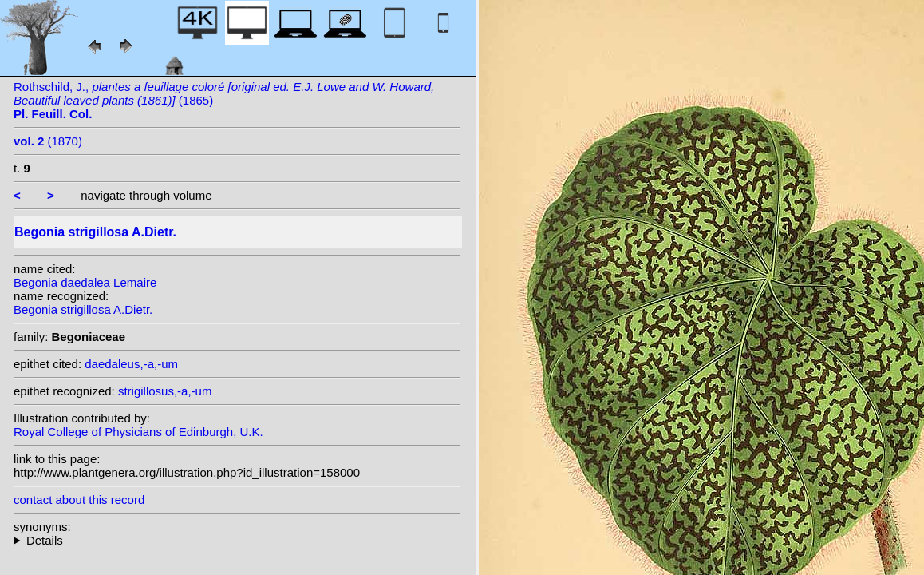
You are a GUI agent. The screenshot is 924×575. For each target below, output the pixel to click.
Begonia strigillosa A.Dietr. (83, 309)
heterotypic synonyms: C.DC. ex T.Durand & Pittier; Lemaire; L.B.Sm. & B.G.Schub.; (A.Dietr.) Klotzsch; (237, 540)
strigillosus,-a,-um (165, 391)
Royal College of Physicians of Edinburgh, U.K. (138, 432)
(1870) (48, 141)
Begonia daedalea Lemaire (85, 282)
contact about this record (79, 500)
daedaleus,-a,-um (131, 364)
